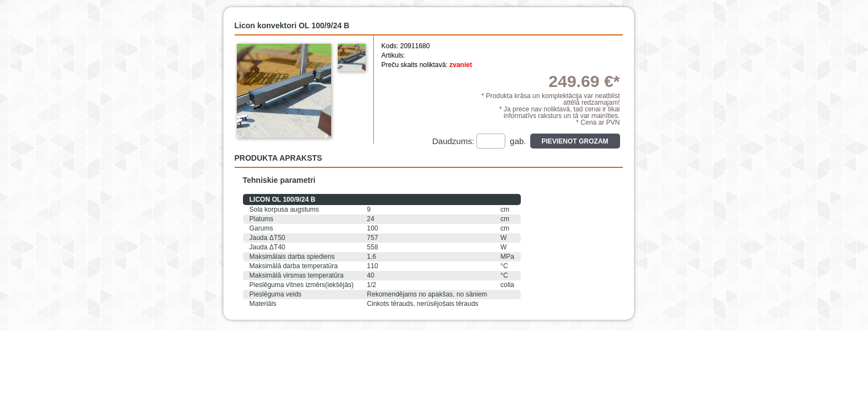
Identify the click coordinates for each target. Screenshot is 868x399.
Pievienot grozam (575, 141)
